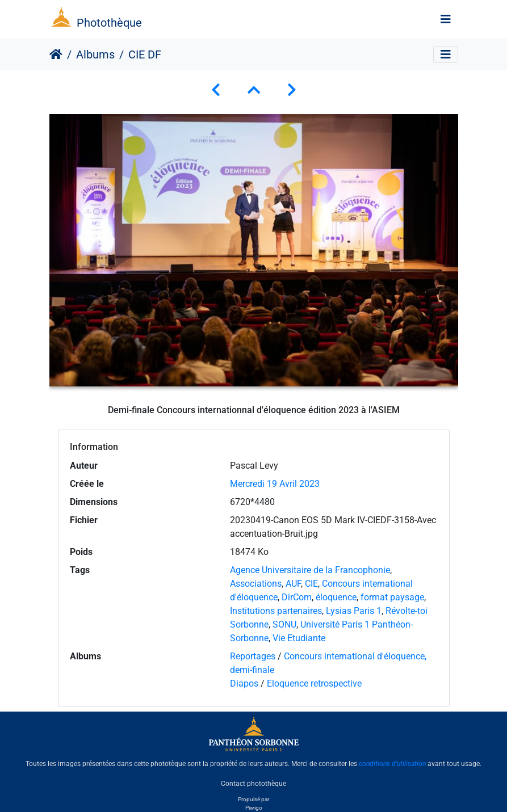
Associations (256, 584)
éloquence (336, 597)
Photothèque (109, 23)
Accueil (56, 54)
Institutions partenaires (276, 611)
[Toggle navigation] (446, 19)
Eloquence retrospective (314, 683)
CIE (311, 584)
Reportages (253, 656)
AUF (293, 584)
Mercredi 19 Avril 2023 (275, 484)
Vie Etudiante (299, 638)
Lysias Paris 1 (354, 611)
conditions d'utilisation (392, 764)
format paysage (392, 597)
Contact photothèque (253, 783)
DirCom (297, 597)
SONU (284, 624)
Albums (95, 54)
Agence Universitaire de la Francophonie (310, 570)
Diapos (245, 683)
